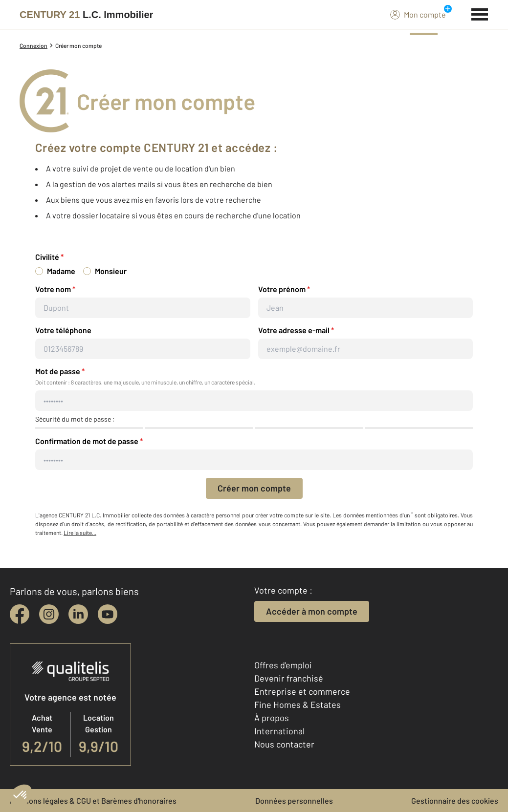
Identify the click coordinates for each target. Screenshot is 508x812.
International (279, 731)
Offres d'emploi (283, 665)
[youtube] (108, 614)
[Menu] (480, 13)
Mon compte (418, 14)
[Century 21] (86, 15)
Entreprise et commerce (302, 691)
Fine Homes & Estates (298, 705)
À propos (272, 718)
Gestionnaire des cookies (455, 801)
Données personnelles (294, 801)
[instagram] (49, 614)
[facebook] (20, 614)
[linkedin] (78, 614)
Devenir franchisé (289, 678)
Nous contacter (284, 744)
